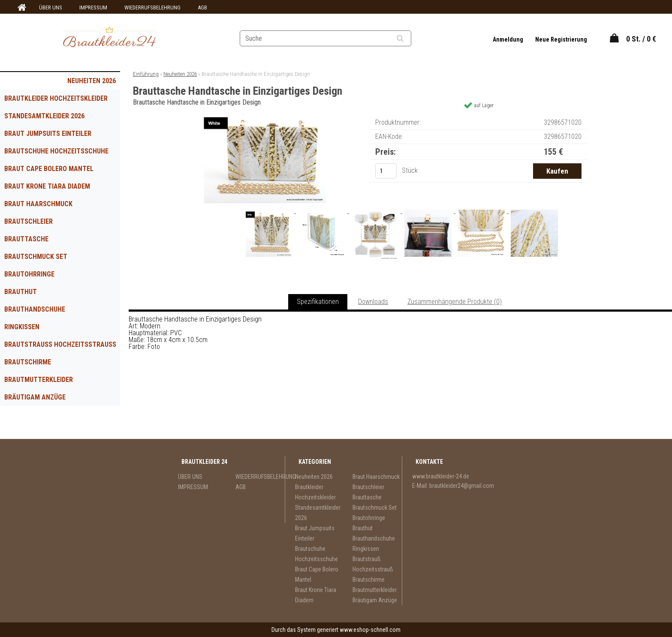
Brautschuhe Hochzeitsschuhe (56, 151)
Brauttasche (26, 239)
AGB (202, 8)
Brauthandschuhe (35, 309)
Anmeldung (509, 39)
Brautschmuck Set (36, 257)
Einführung (146, 74)
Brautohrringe (29, 274)
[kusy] (386, 171)
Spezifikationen (318, 302)
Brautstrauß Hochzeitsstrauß (60, 344)
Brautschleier (29, 221)
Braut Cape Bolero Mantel (49, 169)
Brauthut (21, 292)
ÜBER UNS (51, 8)
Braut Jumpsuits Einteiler (48, 134)
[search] (411, 39)
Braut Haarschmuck (38, 204)
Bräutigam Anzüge (35, 397)
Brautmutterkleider (39, 380)
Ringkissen (22, 327)
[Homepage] (21, 8)
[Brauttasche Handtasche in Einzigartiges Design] (264, 117)
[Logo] (110, 38)
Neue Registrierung (561, 39)
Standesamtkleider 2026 (44, 116)
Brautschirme (28, 362)
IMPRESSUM (93, 8)
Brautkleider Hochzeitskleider (56, 98)
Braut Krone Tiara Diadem (47, 186)
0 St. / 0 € (641, 39)
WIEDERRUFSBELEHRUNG (152, 8)
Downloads (373, 302)
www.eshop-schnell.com (370, 630)
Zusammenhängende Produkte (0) (455, 302)
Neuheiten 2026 (92, 81)
